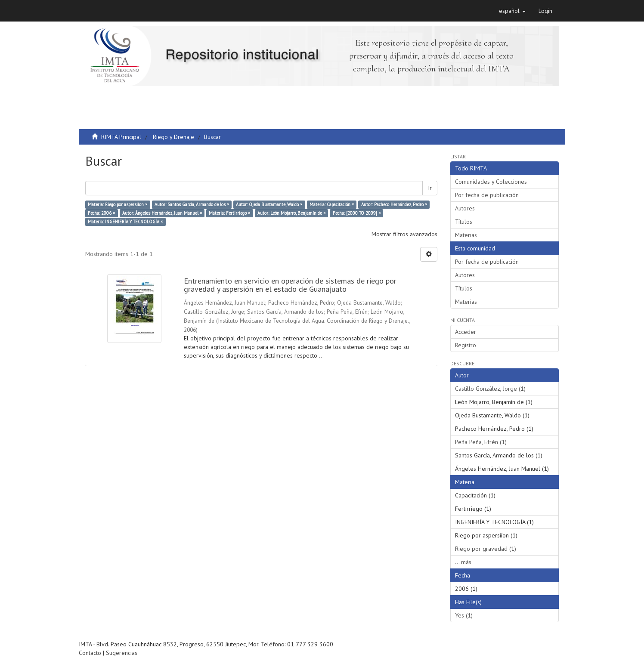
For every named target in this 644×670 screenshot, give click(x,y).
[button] (512, 11)
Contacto (90, 653)
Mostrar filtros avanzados (404, 234)
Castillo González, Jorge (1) (490, 389)
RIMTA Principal (121, 137)
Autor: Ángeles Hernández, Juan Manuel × (162, 213)
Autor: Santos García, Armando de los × (192, 204)
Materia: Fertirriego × (229, 213)
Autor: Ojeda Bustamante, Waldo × (269, 204)
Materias (466, 235)
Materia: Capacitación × (332, 204)
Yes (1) (464, 615)
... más (463, 562)
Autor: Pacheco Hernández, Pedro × (394, 204)
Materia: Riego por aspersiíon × (118, 204)
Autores (465, 208)
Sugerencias (122, 653)
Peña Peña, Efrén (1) (481, 442)
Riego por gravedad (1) (486, 549)
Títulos (464, 222)
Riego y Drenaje (173, 137)
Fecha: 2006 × (101, 213)
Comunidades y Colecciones (491, 182)
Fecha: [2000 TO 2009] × (357, 213)
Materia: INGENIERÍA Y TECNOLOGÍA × (125, 222)
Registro (466, 345)
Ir (430, 188)
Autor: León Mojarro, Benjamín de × (291, 213)
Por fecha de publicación (487, 195)
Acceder (466, 332)
